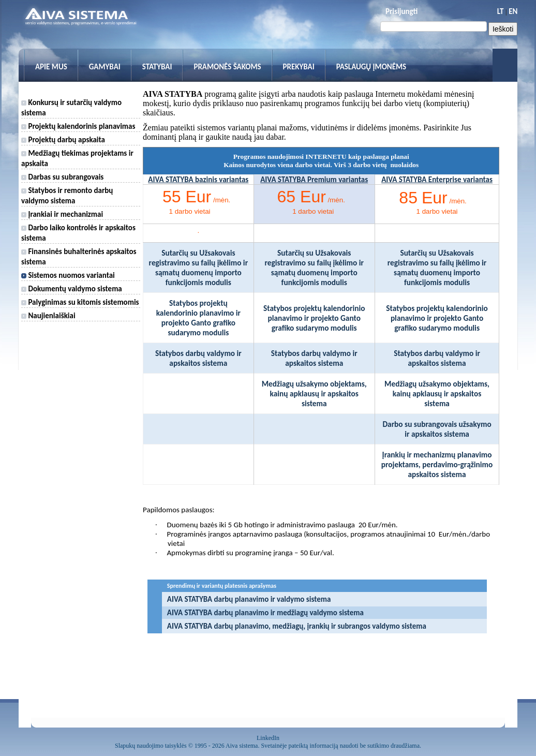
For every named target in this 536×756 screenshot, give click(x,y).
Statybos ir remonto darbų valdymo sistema (67, 196)
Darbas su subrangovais (62, 177)
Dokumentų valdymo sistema (72, 289)
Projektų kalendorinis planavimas (78, 126)
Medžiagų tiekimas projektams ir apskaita (77, 158)
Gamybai (105, 67)
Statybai (157, 67)
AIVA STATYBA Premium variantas (314, 180)
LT (501, 11)
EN (513, 11)
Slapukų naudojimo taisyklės (151, 746)
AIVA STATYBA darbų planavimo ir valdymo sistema (249, 599)
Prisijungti (401, 11)
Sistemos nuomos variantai (68, 275)
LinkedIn (268, 738)
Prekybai (299, 67)
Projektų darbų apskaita (63, 140)
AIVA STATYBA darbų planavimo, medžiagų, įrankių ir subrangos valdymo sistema (297, 626)
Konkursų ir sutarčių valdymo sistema (71, 108)
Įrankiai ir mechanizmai (62, 214)
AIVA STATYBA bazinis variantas (198, 180)
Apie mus (51, 67)
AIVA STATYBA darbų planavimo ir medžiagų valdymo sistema (265, 613)
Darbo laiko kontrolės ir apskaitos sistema (78, 233)
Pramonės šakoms (227, 67)
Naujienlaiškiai (48, 316)
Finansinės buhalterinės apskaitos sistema (79, 257)
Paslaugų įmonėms (371, 67)
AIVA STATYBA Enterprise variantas (437, 180)
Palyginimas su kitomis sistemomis (80, 302)
